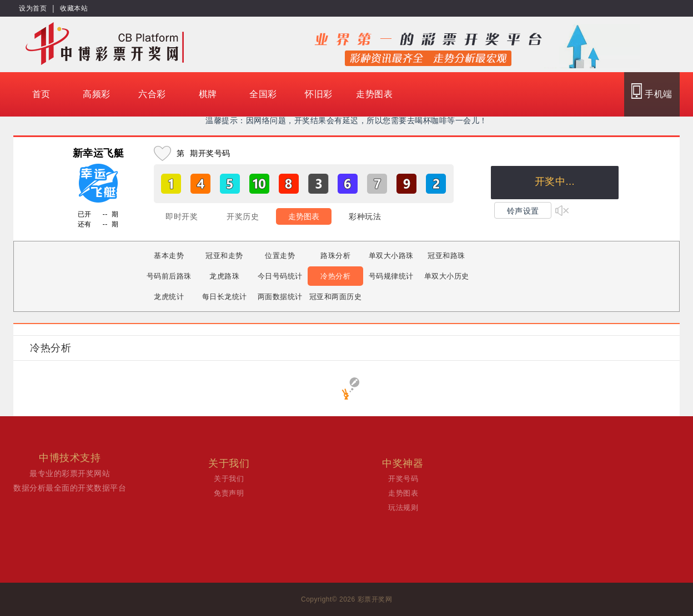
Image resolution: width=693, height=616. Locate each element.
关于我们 (229, 479)
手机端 (652, 91)
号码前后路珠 (169, 276)
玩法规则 (403, 508)
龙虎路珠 (224, 276)
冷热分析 (335, 276)
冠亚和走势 (224, 256)
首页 (41, 94)
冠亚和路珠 (446, 256)
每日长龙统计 (225, 297)
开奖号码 (403, 479)
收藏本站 (74, 8)
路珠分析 (335, 256)
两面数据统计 (280, 297)
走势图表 (374, 94)
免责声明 (229, 493)
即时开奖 (182, 216)
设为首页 (33, 8)
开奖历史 (243, 216)
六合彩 (152, 94)
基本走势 (169, 256)
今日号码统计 (280, 276)
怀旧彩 (319, 94)
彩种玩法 (365, 216)
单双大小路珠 (391, 256)
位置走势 (280, 256)
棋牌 (208, 94)
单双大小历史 (447, 276)
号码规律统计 (391, 276)
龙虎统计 (169, 297)
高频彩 (97, 94)
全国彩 (263, 94)
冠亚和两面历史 (336, 297)
